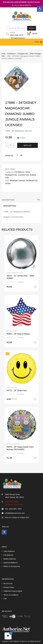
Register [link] (28, 5)
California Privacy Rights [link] (13, 591)
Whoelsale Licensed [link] (17, 180)
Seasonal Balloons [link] (11, 563)
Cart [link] (5, 599)
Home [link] (3, 54)
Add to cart (28, 145)
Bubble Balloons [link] (10, 559)
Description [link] (8, 200)
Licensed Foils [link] (23, 175)
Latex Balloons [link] (9, 551)
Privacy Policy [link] (9, 587)
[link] (40, 9)
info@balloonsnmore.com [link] (15, 513)
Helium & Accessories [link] (12, 566)
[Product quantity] (10, 145)
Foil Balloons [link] (12, 54)
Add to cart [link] (35, 287)
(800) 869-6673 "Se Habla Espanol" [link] (16, 37)
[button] (37, 42)
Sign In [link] (22, 5)
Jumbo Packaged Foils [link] (15, 273)
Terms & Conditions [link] (11, 595)
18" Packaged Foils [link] (13, 444)
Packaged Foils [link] (23, 54)
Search (32, 28)
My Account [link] (8, 583)
